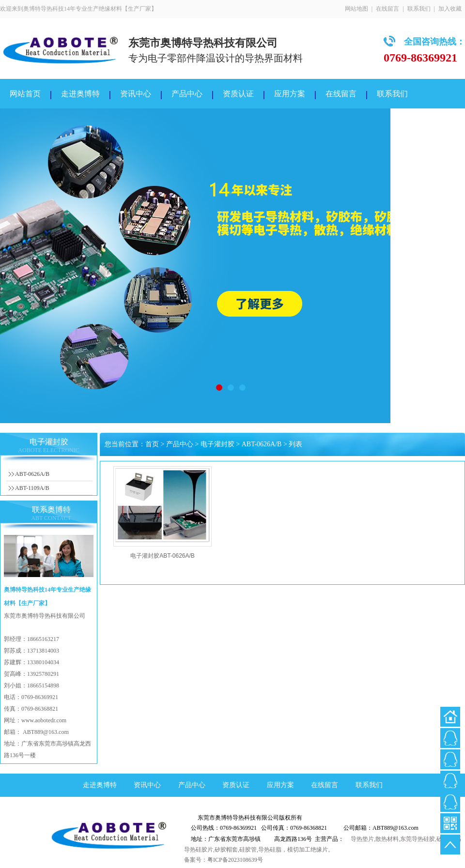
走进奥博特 (80, 94)
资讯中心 (136, 94)
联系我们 (419, 9)
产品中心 (187, 94)
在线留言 (387, 9)
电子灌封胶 (217, 444)
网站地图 (356, 9)
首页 (152, 444)
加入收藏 (450, 9)
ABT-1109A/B (32, 488)
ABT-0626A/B (32, 474)
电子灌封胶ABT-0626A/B (163, 556)
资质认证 (238, 94)
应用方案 (290, 94)
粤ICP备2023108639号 (235, 860)
